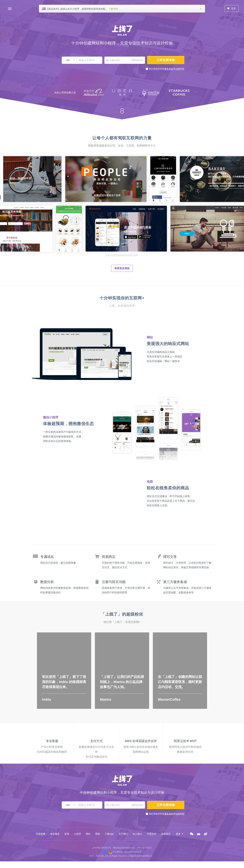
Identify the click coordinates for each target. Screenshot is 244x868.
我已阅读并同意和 (167, 69)
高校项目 (166, 834)
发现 (67, 834)
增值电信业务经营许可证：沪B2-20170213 (132, 848)
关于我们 (123, 834)
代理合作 (151, 834)
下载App (109, 834)
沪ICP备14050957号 (102, 848)
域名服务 (55, 834)
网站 (88, 834)
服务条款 (169, 69)
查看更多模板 (122, 268)
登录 (231, 9)
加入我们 (137, 834)
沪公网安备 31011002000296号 (127, 852)
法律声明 (180, 69)
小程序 (77, 834)
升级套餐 (41, 834)
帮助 (98, 834)
